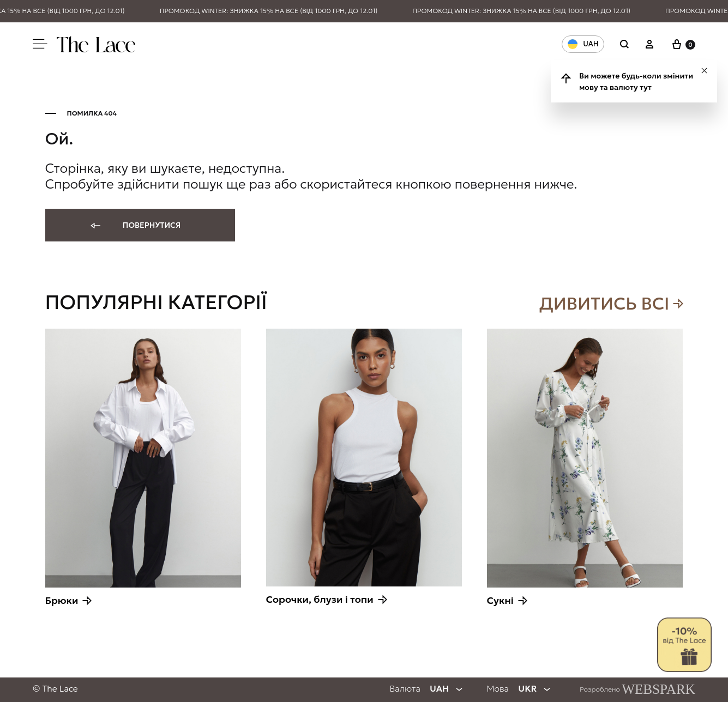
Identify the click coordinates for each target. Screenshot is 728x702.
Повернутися (135, 226)
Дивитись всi (604, 304)
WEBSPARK (658, 689)
